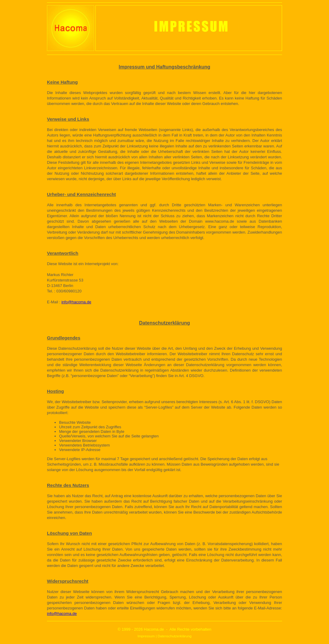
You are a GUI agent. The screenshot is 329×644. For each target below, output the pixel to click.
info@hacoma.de (76, 302)
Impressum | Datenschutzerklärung (164, 636)
